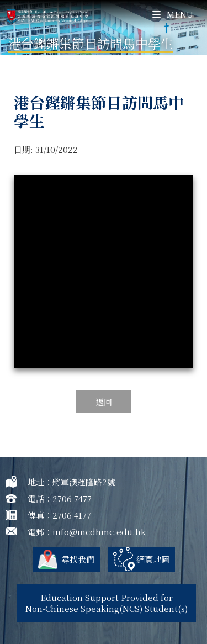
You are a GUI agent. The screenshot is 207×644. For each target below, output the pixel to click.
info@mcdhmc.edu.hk (99, 532)
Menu (173, 14)
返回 (104, 402)
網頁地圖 (153, 559)
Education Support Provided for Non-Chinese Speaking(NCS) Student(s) (107, 603)
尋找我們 (78, 559)
